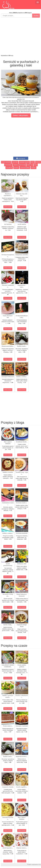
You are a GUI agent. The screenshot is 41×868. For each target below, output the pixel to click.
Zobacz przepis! (8, 207)
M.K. (40, 864)
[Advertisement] (20, 36)
